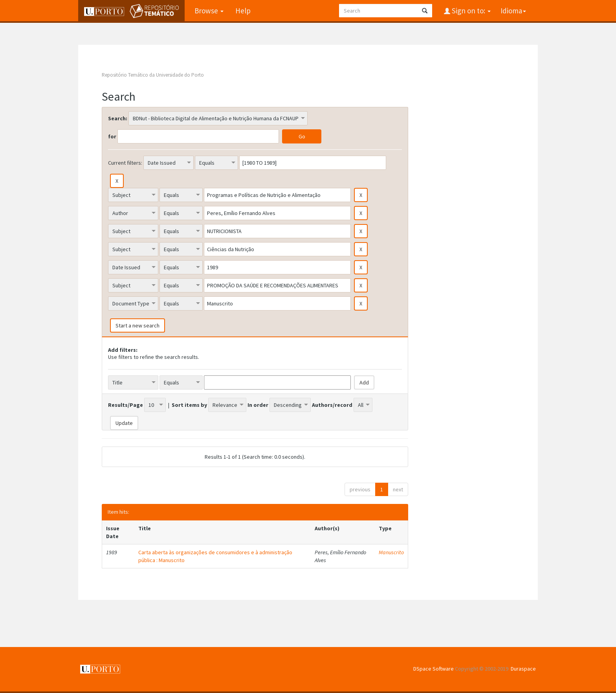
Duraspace (523, 669)
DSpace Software (434, 669)
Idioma (513, 11)
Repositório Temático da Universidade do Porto (153, 75)
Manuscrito (391, 552)
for (112, 136)
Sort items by (189, 405)
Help (243, 11)
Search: (118, 118)
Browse (209, 11)
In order (258, 405)
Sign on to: (470, 11)
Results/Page (126, 405)
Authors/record (332, 405)
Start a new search (137, 325)
